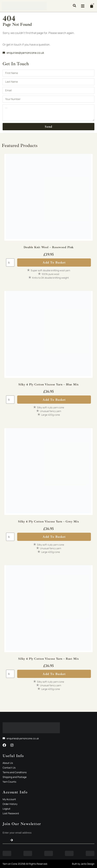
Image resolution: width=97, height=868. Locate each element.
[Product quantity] (10, 263)
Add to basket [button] (54, 262)
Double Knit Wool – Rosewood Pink (49, 247)
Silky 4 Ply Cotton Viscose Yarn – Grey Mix (48, 521)
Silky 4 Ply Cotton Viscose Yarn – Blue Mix (49, 384)
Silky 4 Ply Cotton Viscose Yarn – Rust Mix (48, 659)
